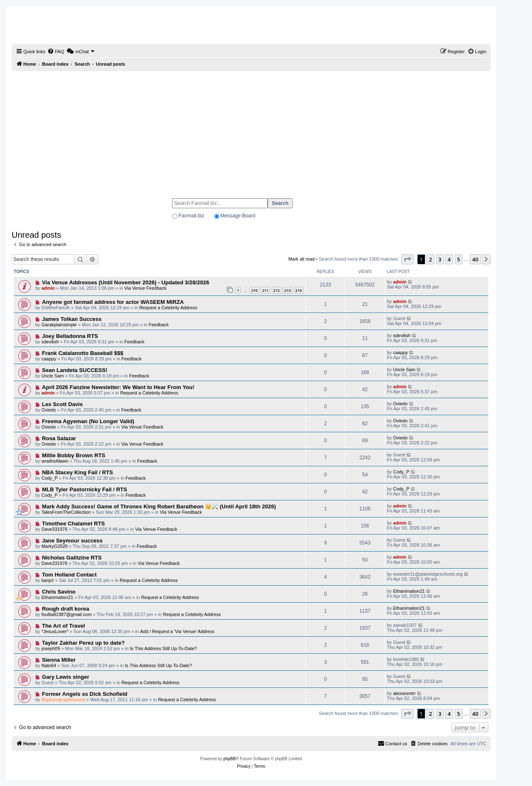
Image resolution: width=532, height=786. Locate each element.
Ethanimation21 (57, 597)
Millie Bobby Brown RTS (74, 455)
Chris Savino (59, 592)
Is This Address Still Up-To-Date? (164, 648)
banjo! (48, 580)
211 (265, 290)
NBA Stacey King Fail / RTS (78, 472)
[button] (407, 259)
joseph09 (51, 648)
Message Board (238, 216)
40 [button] (475, 259)
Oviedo (49, 410)
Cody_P (50, 478)
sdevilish (50, 342)
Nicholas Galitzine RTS (72, 558)
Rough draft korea (66, 609)
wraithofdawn (55, 461)
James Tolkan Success (72, 319)
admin (48, 288)
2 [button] (430, 259)
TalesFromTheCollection (66, 512)
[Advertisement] (251, 131)
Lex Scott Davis (62, 404)
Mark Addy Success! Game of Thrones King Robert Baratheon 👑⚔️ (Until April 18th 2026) (159, 506)
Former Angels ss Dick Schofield (85, 694)
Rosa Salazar (59, 438)
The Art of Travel (64, 626)
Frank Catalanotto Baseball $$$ (83, 353)
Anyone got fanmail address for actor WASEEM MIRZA (113, 302)
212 (277, 290)
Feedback (159, 325)
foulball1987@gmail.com (67, 614)
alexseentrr (404, 693)
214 (299, 290)
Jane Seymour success (72, 541)
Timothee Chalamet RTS (73, 524)
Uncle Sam (53, 376)
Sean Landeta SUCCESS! (75, 370)
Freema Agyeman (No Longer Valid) (88, 421)
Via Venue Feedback (145, 288)
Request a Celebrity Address (168, 308)
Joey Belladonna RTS (70, 336)
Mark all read (302, 259)
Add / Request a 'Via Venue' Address (177, 631)
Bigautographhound (63, 700)
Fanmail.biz (191, 216)
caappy (49, 359)
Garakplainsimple (59, 325)
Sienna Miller (59, 660)
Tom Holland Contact (69, 575)
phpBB (229, 759)
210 (254, 290)
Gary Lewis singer (66, 677)
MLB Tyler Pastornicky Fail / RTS (85, 489)
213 (287, 290)
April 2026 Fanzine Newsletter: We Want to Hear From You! (118, 387)
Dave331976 (54, 529)
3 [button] (440, 259)
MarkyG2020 (55, 546)
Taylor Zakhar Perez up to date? (83, 643)
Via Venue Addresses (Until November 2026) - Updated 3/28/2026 (126, 282)
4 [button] (449, 259)
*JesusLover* (55, 631)
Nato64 (49, 665)
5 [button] (459, 259)
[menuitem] (56, 52)
